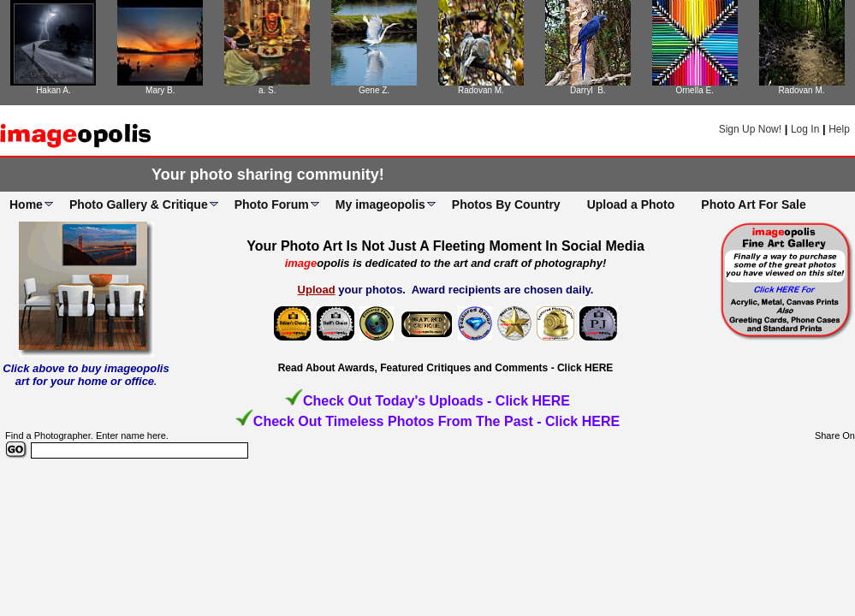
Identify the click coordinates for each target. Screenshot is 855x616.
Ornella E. (694, 90)
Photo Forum (272, 204)
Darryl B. (588, 90)
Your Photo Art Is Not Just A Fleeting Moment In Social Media (445, 246)
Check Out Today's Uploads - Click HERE (436, 401)
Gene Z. (374, 90)
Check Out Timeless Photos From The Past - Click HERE (436, 421)
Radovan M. (481, 90)
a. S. (267, 90)
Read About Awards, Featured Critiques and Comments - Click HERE (446, 368)
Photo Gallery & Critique (139, 204)
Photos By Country (506, 204)
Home (26, 204)
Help (839, 129)
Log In (805, 129)
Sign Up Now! (750, 129)
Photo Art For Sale (753, 204)
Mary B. (160, 90)
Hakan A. (53, 90)
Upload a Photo (631, 204)
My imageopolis (380, 204)
